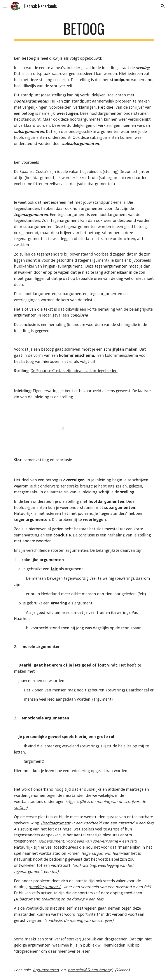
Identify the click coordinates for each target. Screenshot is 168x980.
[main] (84, 31)
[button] (5, 6)
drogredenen (27, 951)
